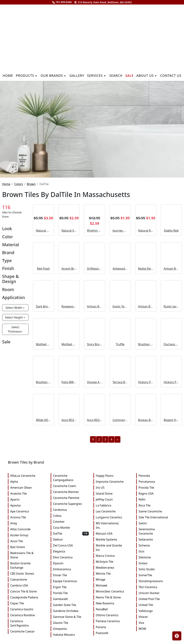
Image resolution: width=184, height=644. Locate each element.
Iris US (114, 488)
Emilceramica (71, 569)
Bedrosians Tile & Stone (28, 555)
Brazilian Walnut (146, 344)
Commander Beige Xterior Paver (120, 420)
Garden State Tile (71, 605)
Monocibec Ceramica (114, 591)
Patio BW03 (69, 382)
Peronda (156, 476)
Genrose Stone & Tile (71, 617)
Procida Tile (156, 488)
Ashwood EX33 (120, 269)
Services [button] (96, 76)
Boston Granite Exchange (28, 565)
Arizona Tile (28, 517)
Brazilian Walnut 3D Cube (43, 382)
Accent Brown (69, 269)
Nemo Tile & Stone (114, 597)
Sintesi (156, 563)
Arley (28, 523)
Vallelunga (156, 611)
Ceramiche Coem (71, 486)
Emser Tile (71, 575)
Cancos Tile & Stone (28, 591)
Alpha (28, 482)
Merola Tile (114, 574)
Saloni (156, 523)
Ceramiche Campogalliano (71, 478)
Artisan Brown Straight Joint (171, 269)
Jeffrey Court (114, 499)
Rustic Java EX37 (171, 306)
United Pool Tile (156, 599)
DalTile (71, 534)
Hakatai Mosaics (71, 635)
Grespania (71, 629)
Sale (129, 76)
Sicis (156, 551)
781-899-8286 (62, 2)
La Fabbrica (114, 505)
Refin (156, 499)
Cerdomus (71, 510)
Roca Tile (156, 505)
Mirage (114, 579)
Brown (31, 184)
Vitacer (156, 617)
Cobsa (71, 516)
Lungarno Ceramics (114, 517)
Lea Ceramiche (114, 511)
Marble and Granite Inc (114, 548)
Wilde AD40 (43, 420)
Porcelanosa (156, 482)
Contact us (171, 76)
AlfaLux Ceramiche (28, 476)
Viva (156, 623)
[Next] (118, 439)
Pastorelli (114, 633)
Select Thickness (14, 329)
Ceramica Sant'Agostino (28, 623)
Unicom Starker (156, 593)
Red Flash (43, 269)
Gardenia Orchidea (71, 611)
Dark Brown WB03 (43, 306)
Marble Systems (114, 539)
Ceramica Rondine (28, 615)
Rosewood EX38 (69, 306)
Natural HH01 (43, 231)
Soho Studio (156, 569)
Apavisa (28, 505)
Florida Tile (71, 593)
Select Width (14, 308)
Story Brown (95, 344)
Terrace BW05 (120, 382)
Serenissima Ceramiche (156, 531)
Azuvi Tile (28, 541)
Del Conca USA (71, 545)
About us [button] (146, 76)
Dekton (71, 539)
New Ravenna (114, 603)
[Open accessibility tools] (177, 636)
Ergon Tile (71, 587)
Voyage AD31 (95, 382)
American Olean (28, 488)
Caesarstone (28, 579)
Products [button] (25, 76)
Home (8, 76)
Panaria (114, 627)
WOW (156, 629)
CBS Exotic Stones (28, 574)
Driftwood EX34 (95, 269)
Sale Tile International (156, 517)
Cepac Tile (28, 603)
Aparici (28, 499)
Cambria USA (28, 585)
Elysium (71, 563)
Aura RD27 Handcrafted (69, 420)
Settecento (156, 539)
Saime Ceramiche (156, 511)
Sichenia (156, 545)
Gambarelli (71, 599)
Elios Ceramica (71, 557)
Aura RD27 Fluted (95, 420)
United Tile (156, 605)
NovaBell (114, 609)
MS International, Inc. (114, 525)
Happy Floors (114, 476)
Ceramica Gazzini (28, 609)
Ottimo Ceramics (114, 615)
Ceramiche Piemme (71, 498)
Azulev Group (28, 535)
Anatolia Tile (28, 493)
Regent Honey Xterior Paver (171, 420)
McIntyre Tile (114, 562)
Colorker (71, 522)
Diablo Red (171, 231)
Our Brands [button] (52, 76)
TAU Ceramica (156, 587)
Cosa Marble (71, 528)
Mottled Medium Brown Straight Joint (43, 344)
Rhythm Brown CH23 (95, 231)
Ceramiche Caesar (28, 631)
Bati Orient (28, 547)
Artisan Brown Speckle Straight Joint (146, 306)
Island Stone (114, 493)
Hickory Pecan (146, 382)
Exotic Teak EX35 (120, 306)
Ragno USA (156, 493)
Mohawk (114, 585)
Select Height (14, 317)
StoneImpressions (156, 581)
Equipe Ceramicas (71, 581)
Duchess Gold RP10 (171, 344)
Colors (19, 184)
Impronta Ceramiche (114, 482)
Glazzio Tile (71, 623)
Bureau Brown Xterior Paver (146, 420)
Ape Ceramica (28, 511)
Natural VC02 (69, 231)
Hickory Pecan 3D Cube (171, 382)
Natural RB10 (146, 231)
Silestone (156, 557)
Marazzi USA (114, 534)
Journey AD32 (120, 231)
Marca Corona (114, 556)
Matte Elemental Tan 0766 (146, 269)
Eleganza (71, 551)
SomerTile (156, 575)
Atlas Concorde (28, 529)
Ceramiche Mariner (71, 492)
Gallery (77, 76)
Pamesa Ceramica (114, 621)
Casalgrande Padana (28, 597)
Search (116, 76)
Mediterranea (114, 568)
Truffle (120, 344)
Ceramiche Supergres (71, 504)
